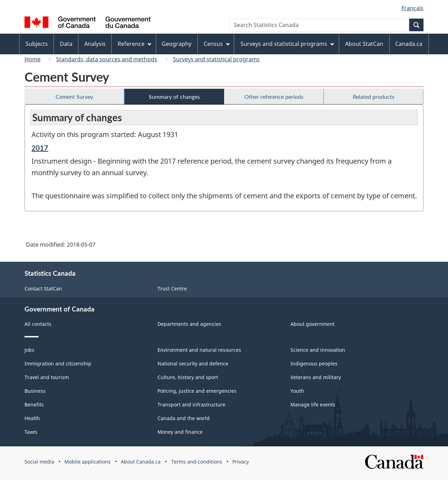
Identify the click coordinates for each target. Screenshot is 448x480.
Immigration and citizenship (58, 364)
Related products (374, 97)
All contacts (38, 324)
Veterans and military (316, 377)
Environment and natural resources (199, 350)
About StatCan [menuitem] (364, 44)
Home (33, 59)
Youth (297, 391)
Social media (39, 462)
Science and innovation (318, 350)
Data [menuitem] (66, 44)
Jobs (29, 350)
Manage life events (313, 404)
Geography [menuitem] (177, 44)
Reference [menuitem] (134, 44)
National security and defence (193, 364)
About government (313, 324)
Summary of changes (174, 97)
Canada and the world (184, 418)
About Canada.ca (141, 462)
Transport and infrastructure (191, 404)
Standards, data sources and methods (107, 59)
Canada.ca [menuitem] (409, 44)
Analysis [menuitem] (95, 44)
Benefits (34, 404)
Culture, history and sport (188, 377)
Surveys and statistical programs (216, 59)
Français (412, 8)
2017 (40, 148)
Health (32, 418)
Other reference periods (274, 97)
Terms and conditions (197, 462)
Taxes (31, 432)
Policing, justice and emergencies (197, 391)
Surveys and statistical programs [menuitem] (287, 44)
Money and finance (180, 432)
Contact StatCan (43, 289)
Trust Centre (172, 289)
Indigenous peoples (314, 364)
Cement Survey (74, 97)
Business (35, 391)
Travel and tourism (47, 377)
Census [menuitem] (217, 44)
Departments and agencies (189, 324)
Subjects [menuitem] (37, 44)
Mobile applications (87, 462)
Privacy (241, 462)
